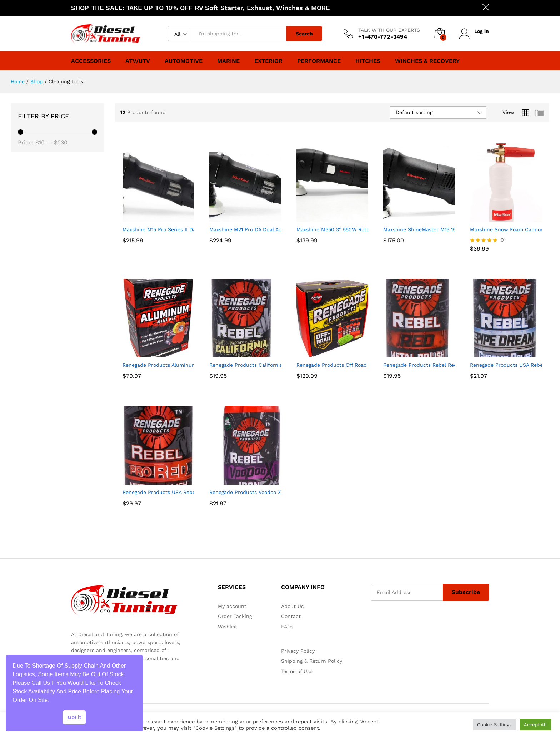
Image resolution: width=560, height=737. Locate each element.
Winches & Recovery (427, 61)
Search (304, 34)
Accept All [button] (535, 725)
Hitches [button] (368, 61)
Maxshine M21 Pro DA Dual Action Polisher (261, 229)
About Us (292, 606)
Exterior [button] (268, 61)
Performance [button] (319, 61)
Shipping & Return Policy (312, 661)
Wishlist (227, 627)
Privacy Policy (298, 651)
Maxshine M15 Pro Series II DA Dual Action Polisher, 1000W (194, 229)
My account (232, 606)
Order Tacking (235, 616)
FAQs (287, 627)
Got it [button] (74, 717)
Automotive (184, 61)
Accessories (91, 61)
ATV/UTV (138, 61)
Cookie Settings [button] (494, 725)
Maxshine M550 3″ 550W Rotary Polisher (346, 229)
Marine (228, 61)
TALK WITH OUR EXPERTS (389, 30)
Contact (291, 616)
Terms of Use (297, 671)
